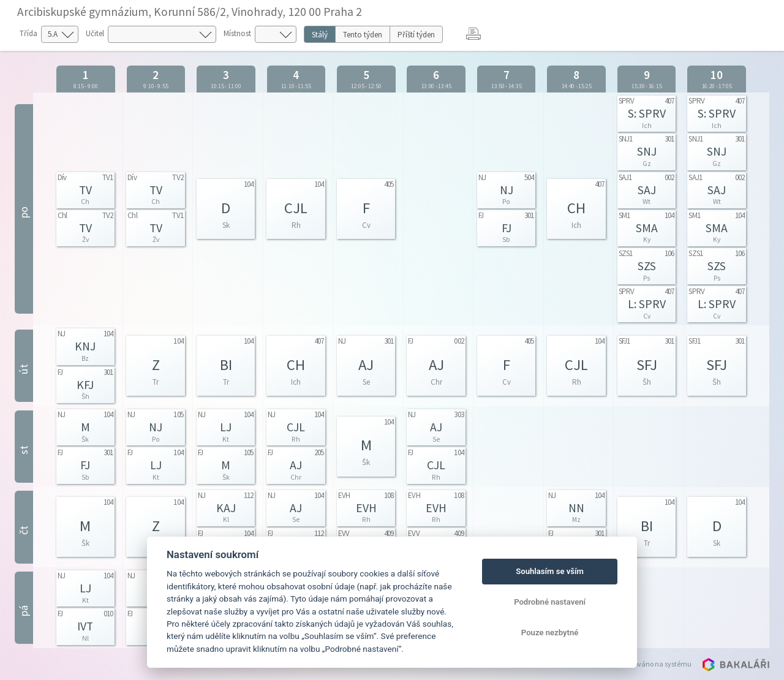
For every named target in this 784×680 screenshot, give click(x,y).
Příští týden (416, 35)
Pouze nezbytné (550, 633)
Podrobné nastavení (550, 602)
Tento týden (363, 35)
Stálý (320, 35)
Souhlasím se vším (550, 571)
